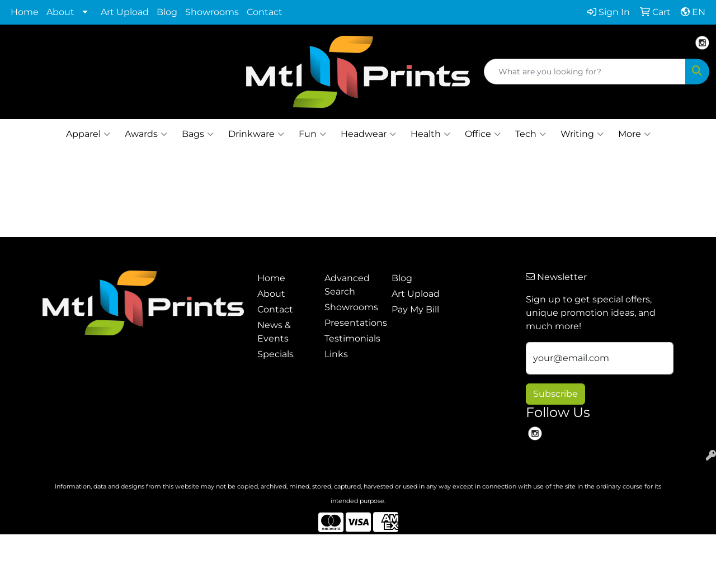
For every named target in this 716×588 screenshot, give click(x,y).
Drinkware (256, 134)
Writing (582, 134)
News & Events (274, 332)
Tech (531, 134)
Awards (146, 134)
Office (483, 134)
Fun (312, 134)
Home (25, 12)
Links (336, 354)
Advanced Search (347, 285)
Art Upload (125, 12)
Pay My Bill (415, 309)
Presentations (351, 323)
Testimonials (351, 338)
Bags (198, 134)
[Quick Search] (585, 72)
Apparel (88, 134)
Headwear (368, 134)
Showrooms (212, 12)
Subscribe (555, 394)
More (634, 134)
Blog (167, 12)
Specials (275, 354)
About (60, 12)
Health (430, 134)
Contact (265, 12)
